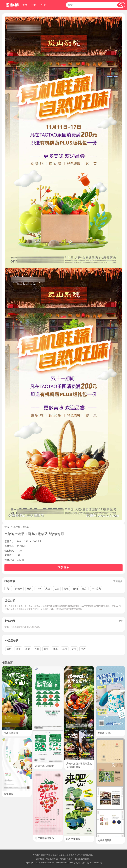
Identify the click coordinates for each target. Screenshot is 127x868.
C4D (38, 589)
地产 (83, 649)
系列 (8, 589)
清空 (120, 621)
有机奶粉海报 (105, 733)
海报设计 (27, 527)
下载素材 (63, 568)
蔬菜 (46, 649)
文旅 (74, 649)
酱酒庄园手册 (105, 840)
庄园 (65, 649)
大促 (48, 589)
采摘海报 (9, 794)
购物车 (19, 589)
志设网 (20, 560)
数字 (85, 589)
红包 (66, 589)
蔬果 (55, 649)
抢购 (29, 589)
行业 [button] (44, 5)
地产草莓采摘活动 (44, 838)
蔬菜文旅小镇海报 (44, 766)
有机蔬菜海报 (11, 733)
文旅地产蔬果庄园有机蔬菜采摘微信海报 (22, 627)
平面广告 (16, 527)
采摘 (28, 649)
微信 (9, 649)
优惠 (57, 589)
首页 (25, 5)
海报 (18, 649)
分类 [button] (34, 5)
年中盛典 (96, 589)
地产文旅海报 (73, 839)
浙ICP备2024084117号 (92, 863)
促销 (75, 589)
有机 (37, 649)
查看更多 (118, 581)
